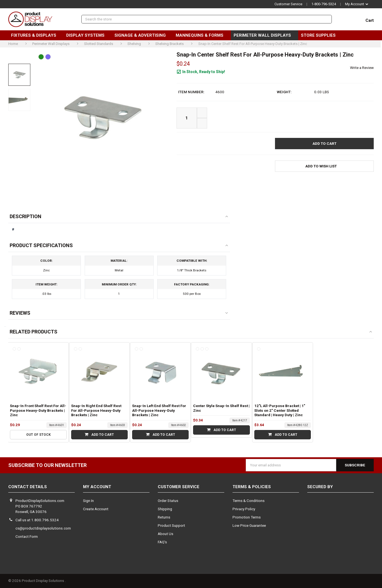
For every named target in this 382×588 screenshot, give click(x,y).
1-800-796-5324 (324, 4)
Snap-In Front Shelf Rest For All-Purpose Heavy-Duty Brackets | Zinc (38, 411)
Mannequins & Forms (202, 35)
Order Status (168, 501)
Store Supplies (320, 35)
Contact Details (28, 487)
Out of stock (38, 435)
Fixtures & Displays (36, 35)
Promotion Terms (247, 517)
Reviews (20, 313)
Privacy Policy (244, 509)
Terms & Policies (252, 487)
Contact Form (27, 537)
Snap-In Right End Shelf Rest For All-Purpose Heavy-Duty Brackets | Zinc (96, 411)
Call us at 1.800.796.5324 (37, 520)
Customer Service (288, 4)
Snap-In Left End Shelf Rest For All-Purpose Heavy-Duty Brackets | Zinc (159, 411)
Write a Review (362, 68)
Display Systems (88, 35)
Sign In (88, 501)
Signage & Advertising (142, 35)
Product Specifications (41, 245)
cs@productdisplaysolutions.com (43, 528)
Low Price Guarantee (249, 526)
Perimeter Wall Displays (265, 35)
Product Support (171, 526)
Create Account (96, 509)
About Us (165, 534)
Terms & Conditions (249, 501)
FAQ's (162, 542)
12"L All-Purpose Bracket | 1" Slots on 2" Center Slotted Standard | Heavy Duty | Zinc (280, 411)
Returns (164, 517)
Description (26, 216)
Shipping (165, 509)
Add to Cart (99, 435)
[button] (324, 166)
